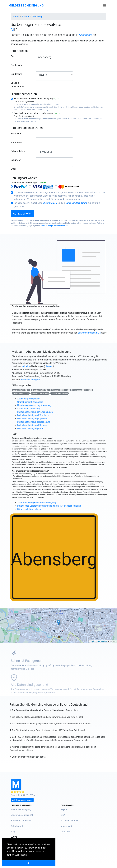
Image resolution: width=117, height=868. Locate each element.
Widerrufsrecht (50, 203)
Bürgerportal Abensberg (41, 509)
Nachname (16, 133)
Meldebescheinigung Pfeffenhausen (47, 412)
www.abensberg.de (43, 380)
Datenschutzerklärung (77, 203)
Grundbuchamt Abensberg (43, 402)
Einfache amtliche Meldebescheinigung (36, 99)
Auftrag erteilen (23, 214)
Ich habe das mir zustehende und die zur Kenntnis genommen (57, 205)
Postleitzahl (16, 65)
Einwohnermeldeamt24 (102, 333)
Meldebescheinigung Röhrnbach (45, 415)
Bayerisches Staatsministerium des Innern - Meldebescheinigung (61, 506)
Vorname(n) (16, 142)
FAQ (13, 832)
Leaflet (92, 641)
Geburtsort (16, 160)
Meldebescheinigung (21, 809)
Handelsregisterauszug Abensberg (47, 405)
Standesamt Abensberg (41, 409)
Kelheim (38, 366)
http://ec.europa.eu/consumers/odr (55, 226)
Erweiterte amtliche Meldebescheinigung (37, 113)
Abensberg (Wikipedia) (41, 399)
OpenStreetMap (103, 641)
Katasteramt (17, 826)
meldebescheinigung (26, 6)
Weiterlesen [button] (21, 855)
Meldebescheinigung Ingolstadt (45, 419)
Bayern (62, 366)
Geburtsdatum (18, 151)
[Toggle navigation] (105, 6)
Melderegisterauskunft (22, 815)
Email (13, 169)
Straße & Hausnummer (17, 85)
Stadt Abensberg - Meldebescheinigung (49, 502)
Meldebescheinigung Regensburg (46, 422)
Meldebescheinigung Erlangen (44, 425)
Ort (12, 56)
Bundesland (16, 74)
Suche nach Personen (21, 821)
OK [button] (29, 863)
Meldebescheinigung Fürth (43, 429)
